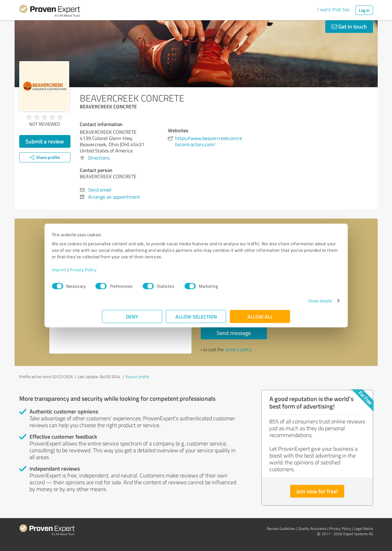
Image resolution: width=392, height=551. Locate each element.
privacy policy (238, 349)
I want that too (333, 9)
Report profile (137, 377)
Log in (364, 10)
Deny (132, 320)
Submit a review (45, 141)
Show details (270, 304)
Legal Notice (363, 528)
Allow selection (196, 320)
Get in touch (349, 26)
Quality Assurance (312, 528)
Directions (99, 158)
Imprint (109, 273)
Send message (234, 333)
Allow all (260, 320)
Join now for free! (317, 491)
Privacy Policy (133, 273)
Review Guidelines (281, 528)
